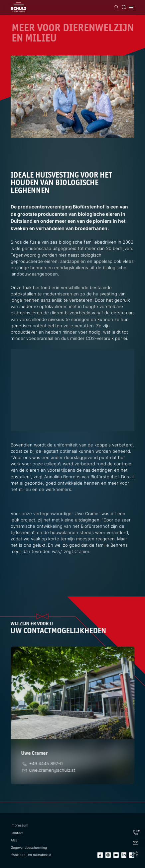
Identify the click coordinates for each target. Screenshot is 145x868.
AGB (14, 840)
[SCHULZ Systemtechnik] (19, 7)
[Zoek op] (117, 7)
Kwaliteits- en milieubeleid (31, 855)
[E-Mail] (52, 770)
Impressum (19, 825)
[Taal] (124, 7)
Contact (17, 833)
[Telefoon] (46, 764)
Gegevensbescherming (29, 848)
